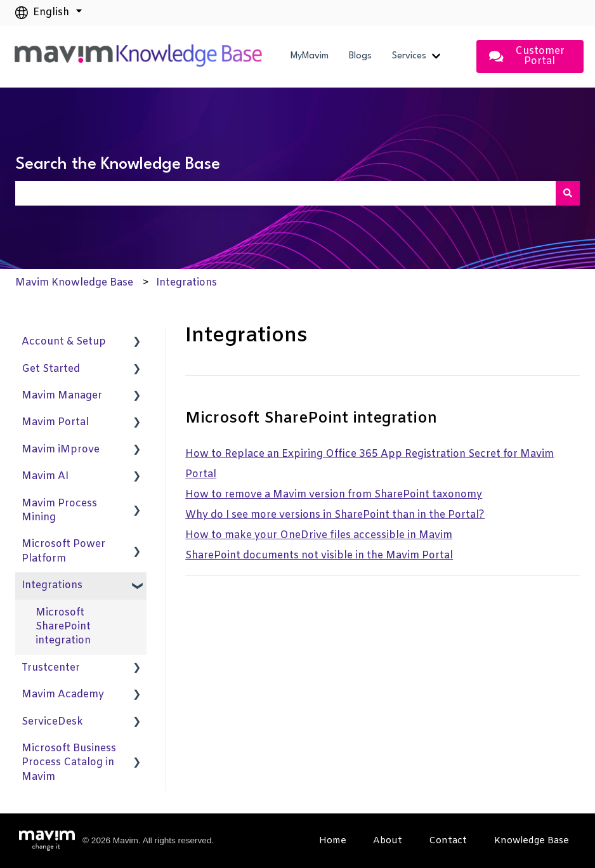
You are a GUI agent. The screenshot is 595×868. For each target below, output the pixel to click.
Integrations (186, 283)
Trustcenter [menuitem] (51, 668)
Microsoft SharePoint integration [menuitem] (63, 627)
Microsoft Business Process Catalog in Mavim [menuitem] (69, 763)
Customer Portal (527, 56)
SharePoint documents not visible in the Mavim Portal (319, 556)
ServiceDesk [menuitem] (52, 722)
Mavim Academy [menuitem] (63, 694)
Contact (448, 841)
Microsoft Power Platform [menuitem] (63, 551)
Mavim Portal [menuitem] (55, 422)
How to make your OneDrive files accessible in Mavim (319, 535)
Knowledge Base (532, 841)
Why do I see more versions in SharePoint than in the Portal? (335, 515)
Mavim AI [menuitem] (45, 476)
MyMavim (310, 56)
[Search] (568, 193)
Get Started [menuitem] (51, 369)
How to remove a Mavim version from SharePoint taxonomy (334, 495)
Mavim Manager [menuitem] (62, 396)
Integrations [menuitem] (52, 585)
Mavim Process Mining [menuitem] (59, 510)
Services (409, 56)
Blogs (360, 56)
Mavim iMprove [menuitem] (61, 450)
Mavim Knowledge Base (74, 283)
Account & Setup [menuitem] (64, 342)
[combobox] (285, 193)
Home (333, 841)
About (388, 841)
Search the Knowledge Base (118, 164)
